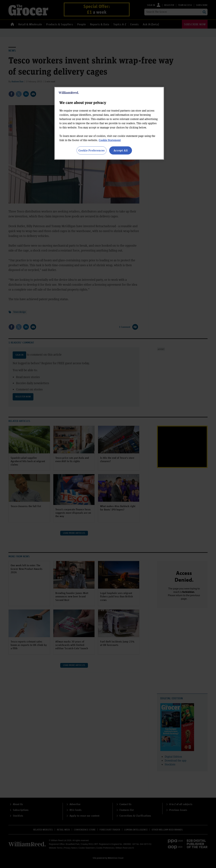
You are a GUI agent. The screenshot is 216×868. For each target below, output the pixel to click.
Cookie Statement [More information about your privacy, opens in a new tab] (110, 140)
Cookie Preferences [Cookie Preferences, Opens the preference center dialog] (92, 150)
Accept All (121, 150)
